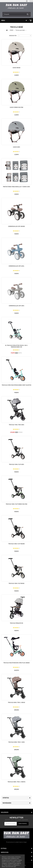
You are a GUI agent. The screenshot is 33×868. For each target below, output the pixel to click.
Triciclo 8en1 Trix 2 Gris (16, 742)
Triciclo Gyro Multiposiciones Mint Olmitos (16, 385)
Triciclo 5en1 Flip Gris (16, 464)
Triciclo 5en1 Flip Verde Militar (16, 504)
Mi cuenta (5, 856)
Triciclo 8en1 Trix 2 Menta (17, 782)
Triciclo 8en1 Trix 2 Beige (16, 702)
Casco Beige (16, 68)
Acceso (31, 1)
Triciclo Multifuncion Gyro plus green (16, 663)
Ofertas (6, 798)
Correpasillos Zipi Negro (17, 226)
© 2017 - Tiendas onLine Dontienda (17, 865)
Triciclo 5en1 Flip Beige (16, 583)
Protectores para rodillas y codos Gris (16, 187)
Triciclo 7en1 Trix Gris (16, 425)
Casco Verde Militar (16, 107)
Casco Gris (16, 147)
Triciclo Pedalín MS (16, 623)
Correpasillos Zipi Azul (17, 266)
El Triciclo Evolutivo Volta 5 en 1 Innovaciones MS (17, 346)
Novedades (7, 803)
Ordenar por (13, 36)
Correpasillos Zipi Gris (16, 306)
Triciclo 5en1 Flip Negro (16, 544)
